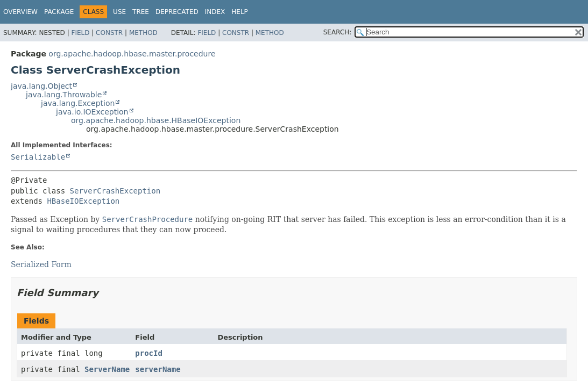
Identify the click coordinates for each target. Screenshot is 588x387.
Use (119, 12)
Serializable (38, 157)
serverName (158, 369)
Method (143, 33)
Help (240, 12)
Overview (20, 12)
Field (80, 33)
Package (59, 12)
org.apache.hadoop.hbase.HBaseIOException (156, 120)
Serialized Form (41, 264)
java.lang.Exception (78, 103)
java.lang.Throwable (64, 95)
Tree (141, 12)
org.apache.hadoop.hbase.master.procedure (132, 54)
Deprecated (177, 12)
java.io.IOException (92, 112)
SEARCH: (338, 32)
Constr (109, 33)
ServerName (107, 369)
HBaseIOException (83, 201)
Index (215, 12)
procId (149, 353)
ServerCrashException (115, 191)
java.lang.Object (41, 86)
